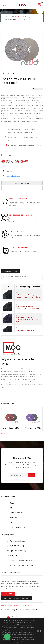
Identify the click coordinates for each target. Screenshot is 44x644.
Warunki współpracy (17, 541)
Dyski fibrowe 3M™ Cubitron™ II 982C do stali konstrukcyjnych (11, 428)
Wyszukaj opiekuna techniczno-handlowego (17, 598)
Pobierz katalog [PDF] (18, 527)
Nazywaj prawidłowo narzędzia (21, 565)
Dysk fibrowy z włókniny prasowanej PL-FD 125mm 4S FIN (28, 308)
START (14, 17)
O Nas (12, 508)
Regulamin (14, 518)
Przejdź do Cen (37, 89)
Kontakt (13, 503)
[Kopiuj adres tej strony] (14, 176)
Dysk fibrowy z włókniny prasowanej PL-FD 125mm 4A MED (27, 320)
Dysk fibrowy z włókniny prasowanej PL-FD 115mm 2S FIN (28, 331)
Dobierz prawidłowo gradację (21, 560)
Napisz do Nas (8, 594)
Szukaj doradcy (22, 188)
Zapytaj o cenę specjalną (22, 183)
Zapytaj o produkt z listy (10, 271)
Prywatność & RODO (17, 513)
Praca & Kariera (16, 556)
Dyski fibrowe (22, 19)
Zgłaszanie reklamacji (18, 551)
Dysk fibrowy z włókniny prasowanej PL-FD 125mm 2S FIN (28, 296)
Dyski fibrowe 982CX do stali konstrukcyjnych (33, 428)
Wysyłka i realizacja (17, 546)
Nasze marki (14, 522)
